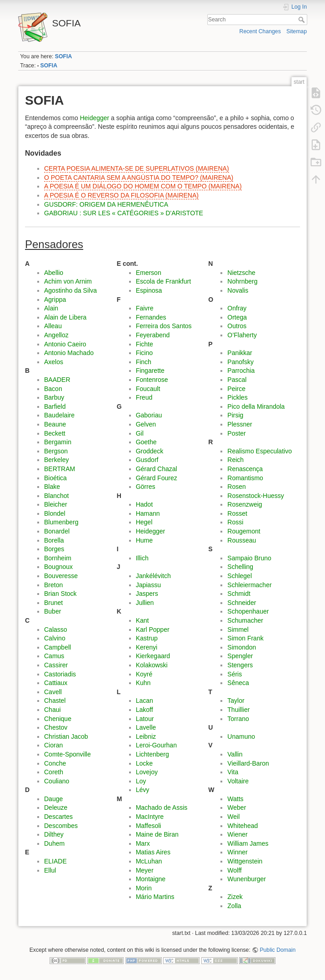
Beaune (55, 424)
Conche (55, 763)
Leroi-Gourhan (156, 745)
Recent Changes (260, 31)
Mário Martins (155, 897)
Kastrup (147, 638)
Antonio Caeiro (65, 344)
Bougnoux (58, 567)
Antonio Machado (69, 353)
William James (248, 843)
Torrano (238, 719)
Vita (233, 772)
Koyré (144, 674)
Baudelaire (59, 415)
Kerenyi (147, 647)
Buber (52, 611)
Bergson (56, 451)
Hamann (148, 513)
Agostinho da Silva (70, 290)
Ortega (237, 317)
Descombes (61, 826)
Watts (235, 799)
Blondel (55, 513)
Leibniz (146, 736)
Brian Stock (60, 594)
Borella (54, 540)
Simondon (242, 647)
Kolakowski (152, 665)
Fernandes (151, 317)
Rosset (237, 513)
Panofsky (240, 362)
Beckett (55, 433)
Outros (237, 326)
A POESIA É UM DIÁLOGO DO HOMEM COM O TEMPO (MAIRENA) (143, 186)
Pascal (237, 380)
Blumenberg (61, 522)
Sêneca (238, 683)
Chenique (58, 719)
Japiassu (148, 585)
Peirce (236, 389)
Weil (233, 817)
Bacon (53, 389)
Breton (53, 585)
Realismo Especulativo (260, 451)
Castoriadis (60, 674)
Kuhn (143, 683)
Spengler (240, 656)
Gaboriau (149, 415)
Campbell (57, 647)
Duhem (54, 843)
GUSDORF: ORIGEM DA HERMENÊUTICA (106, 204)
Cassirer (56, 665)
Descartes (58, 817)
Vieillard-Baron (248, 763)
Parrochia (241, 371)
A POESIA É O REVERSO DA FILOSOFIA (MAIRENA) (121, 195)
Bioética (55, 478)
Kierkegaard (153, 656)
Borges (54, 549)
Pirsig (235, 415)
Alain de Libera (65, 317)
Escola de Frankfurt (163, 281)
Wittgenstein (245, 861)
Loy (141, 781)
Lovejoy (147, 772)
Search (302, 20)
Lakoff (145, 710)
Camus (54, 656)
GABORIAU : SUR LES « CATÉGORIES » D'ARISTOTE (124, 213)
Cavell (53, 692)
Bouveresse (61, 576)
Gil (140, 433)
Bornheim (58, 558)
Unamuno (241, 736)
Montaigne (151, 879)
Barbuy (54, 397)
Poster (236, 433)
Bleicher (56, 504)
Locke (144, 763)
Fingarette (150, 371)
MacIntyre (150, 817)
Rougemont (244, 531)
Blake (52, 487)
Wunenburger (247, 879)
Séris (235, 674)
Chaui (52, 710)
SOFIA (63, 56)
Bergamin (58, 442)
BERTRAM (60, 469)
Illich (142, 558)
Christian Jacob (66, 736)
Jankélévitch (153, 576)
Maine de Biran (157, 834)
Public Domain (277, 950)
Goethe (146, 442)
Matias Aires (153, 852)
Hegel (144, 522)
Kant (142, 620)
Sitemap (297, 31)
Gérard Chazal (157, 469)
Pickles (237, 397)
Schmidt (239, 594)
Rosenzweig (245, 504)
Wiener (237, 834)
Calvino (55, 638)
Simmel (238, 630)
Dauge (53, 799)
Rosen (236, 487)
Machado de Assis (162, 807)
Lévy (143, 790)
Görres (146, 487)
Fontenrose (152, 380)
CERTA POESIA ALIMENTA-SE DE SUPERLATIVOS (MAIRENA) (137, 168)
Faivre (145, 308)
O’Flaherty (242, 335)
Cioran (53, 745)
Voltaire (238, 781)
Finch (144, 362)
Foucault (148, 389)
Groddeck (150, 451)
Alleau (53, 326)
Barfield (55, 406)
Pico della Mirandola (256, 406)
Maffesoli (149, 826)
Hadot (144, 504)
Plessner (240, 424)
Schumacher (245, 620)
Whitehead (242, 826)
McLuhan (149, 861)
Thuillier (238, 710)
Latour (145, 719)
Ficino (144, 353)
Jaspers (147, 594)
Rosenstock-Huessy (256, 496)
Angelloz (56, 335)
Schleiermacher (249, 585)
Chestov (56, 727)
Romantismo (245, 478)
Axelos (54, 362)
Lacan (145, 701)
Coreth (54, 772)
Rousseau (242, 540)
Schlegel (240, 576)
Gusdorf (147, 460)
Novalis (238, 290)
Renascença (245, 469)
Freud (144, 397)
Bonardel (57, 531)
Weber (237, 807)
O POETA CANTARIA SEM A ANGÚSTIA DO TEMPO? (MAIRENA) (139, 178)
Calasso (56, 630)
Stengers (240, 665)
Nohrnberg (242, 281)
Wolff (234, 870)
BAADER (57, 380)
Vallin (235, 754)
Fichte (145, 344)
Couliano (57, 781)
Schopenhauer (248, 611)
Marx (143, 843)
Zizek (235, 897)
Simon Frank (245, 638)
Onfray (237, 308)
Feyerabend (153, 335)
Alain (51, 308)
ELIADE (55, 861)
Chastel (55, 701)
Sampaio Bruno (249, 558)
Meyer (145, 870)
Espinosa (149, 290)
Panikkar (240, 353)
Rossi (235, 522)
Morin (144, 888)
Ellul (50, 870)
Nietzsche (241, 273)
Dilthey (54, 834)
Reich (235, 460)
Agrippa (55, 300)
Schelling (240, 567)
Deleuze (56, 807)
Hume (144, 540)
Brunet (53, 603)
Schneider (242, 603)
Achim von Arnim (68, 281)
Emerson (149, 273)
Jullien (145, 603)
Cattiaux (56, 683)
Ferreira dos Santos (164, 326)
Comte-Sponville (67, 754)
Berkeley (56, 460)
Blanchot (56, 496)
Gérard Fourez (157, 478)
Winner (237, 852)
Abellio (54, 273)
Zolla (234, 906)
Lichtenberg (152, 754)
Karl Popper (153, 630)
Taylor (236, 701)
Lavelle (146, 727)
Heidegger (95, 118)
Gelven (146, 424)
